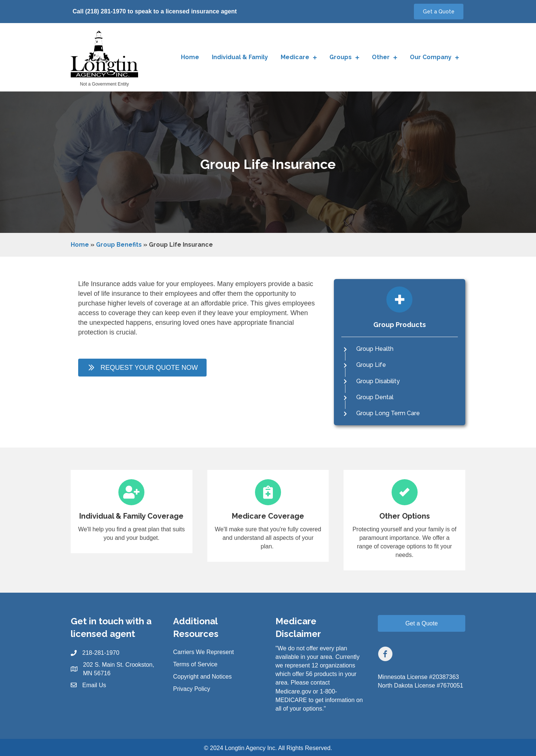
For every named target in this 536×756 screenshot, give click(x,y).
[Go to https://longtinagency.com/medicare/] (268, 516)
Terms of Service (195, 664)
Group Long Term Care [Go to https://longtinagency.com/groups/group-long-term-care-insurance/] (388, 413)
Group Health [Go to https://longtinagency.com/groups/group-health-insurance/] (375, 349)
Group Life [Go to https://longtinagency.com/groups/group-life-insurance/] (371, 365)
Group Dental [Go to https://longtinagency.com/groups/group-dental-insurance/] (375, 397)
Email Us (94, 685)
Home (80, 245)
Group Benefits (119, 245)
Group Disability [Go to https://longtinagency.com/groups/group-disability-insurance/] (378, 381)
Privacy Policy (192, 689)
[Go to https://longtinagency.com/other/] (404, 520)
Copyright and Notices (202, 677)
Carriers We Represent (203, 652)
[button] (439, 12)
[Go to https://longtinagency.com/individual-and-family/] (132, 512)
